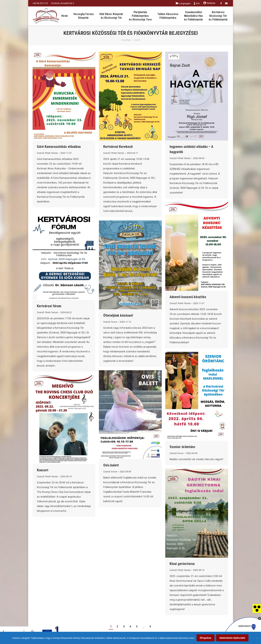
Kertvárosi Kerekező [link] (118, 147)
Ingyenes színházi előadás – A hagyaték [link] (191, 149)
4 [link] (130, 627)
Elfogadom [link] (206, 638)
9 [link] (150, 627)
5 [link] (137, 627)
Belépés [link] (209, 3)
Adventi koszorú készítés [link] (188, 297)
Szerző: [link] (47, 153)
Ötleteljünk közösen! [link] (118, 315)
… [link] (144, 627)
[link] (257, 608)
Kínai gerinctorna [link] (182, 564)
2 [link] (117, 627)
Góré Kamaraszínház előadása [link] (59, 147)
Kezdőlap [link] (126, 40)
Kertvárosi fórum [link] (49, 306)
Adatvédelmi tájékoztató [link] (232, 638)
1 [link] (111, 627)
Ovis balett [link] (111, 465)
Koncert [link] (43, 470)
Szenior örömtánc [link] (182, 447)
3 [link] (124, 627)
